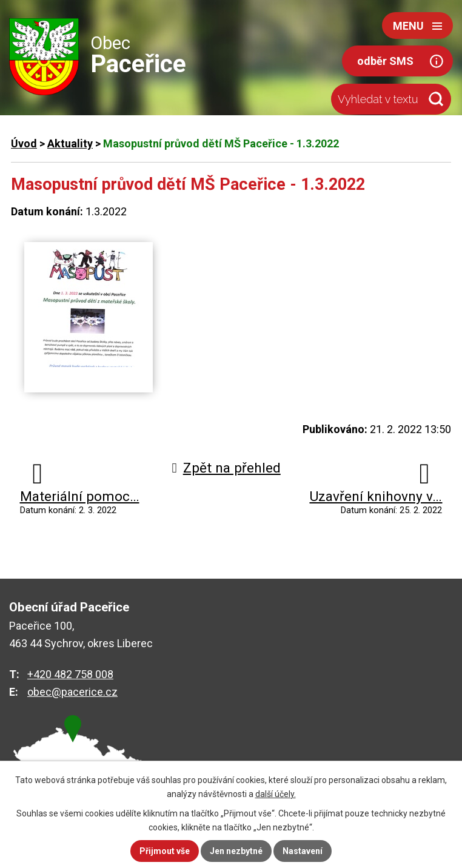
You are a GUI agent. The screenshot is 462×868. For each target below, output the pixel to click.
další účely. (276, 794)
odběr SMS (385, 61)
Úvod (24, 143)
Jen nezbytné (236, 851)
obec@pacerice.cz (72, 692)
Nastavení (303, 851)
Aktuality (70, 143)
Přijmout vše (165, 851)
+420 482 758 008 (70, 674)
